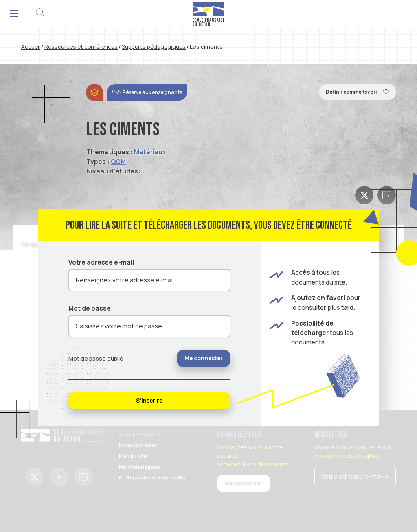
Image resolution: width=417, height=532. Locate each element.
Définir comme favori (358, 91)
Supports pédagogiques (154, 47)
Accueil (31, 47)
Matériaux (150, 152)
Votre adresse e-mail (101, 262)
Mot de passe (90, 308)
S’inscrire (149, 400)
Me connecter (204, 358)
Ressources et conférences (81, 47)
